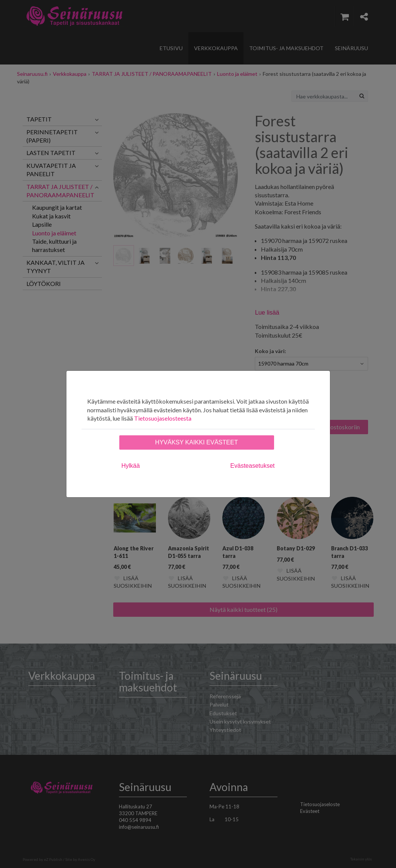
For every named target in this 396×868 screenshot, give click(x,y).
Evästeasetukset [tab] (252, 466)
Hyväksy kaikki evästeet (196, 442)
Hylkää (131, 466)
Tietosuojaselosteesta (163, 418)
